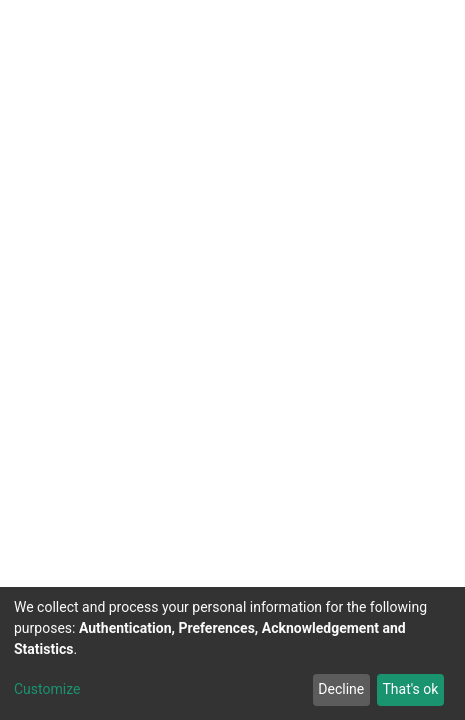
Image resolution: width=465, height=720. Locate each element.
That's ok (410, 689)
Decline (341, 689)
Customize (47, 689)
